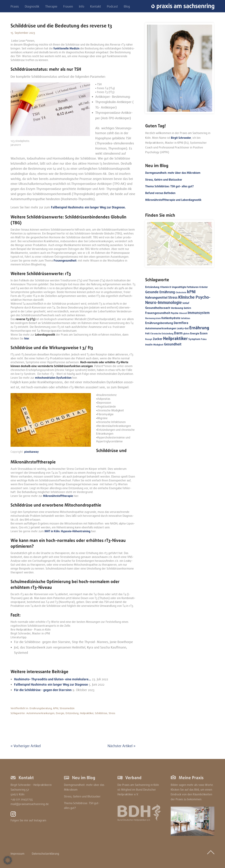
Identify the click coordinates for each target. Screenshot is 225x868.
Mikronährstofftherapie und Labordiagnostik (173, 200)
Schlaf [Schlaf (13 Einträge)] (186, 303)
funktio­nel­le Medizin (66, 49)
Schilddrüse (101, 713)
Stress (112, 713)
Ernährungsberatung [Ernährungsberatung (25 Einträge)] (159, 323)
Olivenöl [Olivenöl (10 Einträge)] (183, 313)
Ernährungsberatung (41, 708)
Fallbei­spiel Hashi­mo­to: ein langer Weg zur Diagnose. (88, 207)
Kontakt (96, 7)
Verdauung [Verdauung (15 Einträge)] (177, 308)
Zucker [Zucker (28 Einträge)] (158, 339)
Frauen (68, 7)
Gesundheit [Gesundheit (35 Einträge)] (173, 344)
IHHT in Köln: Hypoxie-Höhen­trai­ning (67, 531)
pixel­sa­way (31, 452)
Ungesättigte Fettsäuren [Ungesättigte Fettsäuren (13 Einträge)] (185, 287)
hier (27, 339)
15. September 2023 (23, 33)
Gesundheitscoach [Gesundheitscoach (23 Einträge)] (158, 308)
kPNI (56, 708)
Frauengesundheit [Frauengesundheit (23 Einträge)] (158, 313)
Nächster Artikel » (122, 746)
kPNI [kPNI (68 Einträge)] (191, 292)
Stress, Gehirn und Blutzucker (164, 180)
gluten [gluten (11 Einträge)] (186, 334)
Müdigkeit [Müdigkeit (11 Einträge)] (158, 345)
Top (211, 852)
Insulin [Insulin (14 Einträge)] (149, 345)
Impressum (17, 854)
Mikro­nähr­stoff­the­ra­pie (58, 496)
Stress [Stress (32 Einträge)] (173, 298)
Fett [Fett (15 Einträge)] (147, 333)
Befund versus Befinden (160, 193)
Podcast (112, 7)
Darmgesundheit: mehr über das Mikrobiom (173, 173)
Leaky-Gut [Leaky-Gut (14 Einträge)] (183, 328)
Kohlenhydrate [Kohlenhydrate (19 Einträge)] (171, 318)
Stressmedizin (67, 708)
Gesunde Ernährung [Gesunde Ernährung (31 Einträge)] (160, 292)
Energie (60, 713)
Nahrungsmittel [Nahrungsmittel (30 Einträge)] (156, 298)
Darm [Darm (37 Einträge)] (178, 333)
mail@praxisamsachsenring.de (30, 804)
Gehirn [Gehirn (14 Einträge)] (187, 308)
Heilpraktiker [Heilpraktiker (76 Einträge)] (175, 338)
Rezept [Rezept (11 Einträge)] (149, 339)
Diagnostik (32, 7)
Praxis (15, 7)
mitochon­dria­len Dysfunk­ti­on (53, 378)
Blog (127, 7)
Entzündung (72, 713)
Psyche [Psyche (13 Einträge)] (175, 313)
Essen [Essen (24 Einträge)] (204, 333)
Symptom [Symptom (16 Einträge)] (194, 339)
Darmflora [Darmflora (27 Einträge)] (181, 323)
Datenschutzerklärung (45, 854)
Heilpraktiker (87, 713)
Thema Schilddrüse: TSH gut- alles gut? (169, 186)
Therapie (51, 7)
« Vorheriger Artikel (26, 746)
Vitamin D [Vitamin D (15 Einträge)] (166, 287)
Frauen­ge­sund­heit (65, 261)
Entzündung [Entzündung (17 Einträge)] (152, 287)
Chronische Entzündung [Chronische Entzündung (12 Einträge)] (162, 334)
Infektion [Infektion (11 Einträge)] (185, 318)
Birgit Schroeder (181, 138)
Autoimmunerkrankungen (40, 713)
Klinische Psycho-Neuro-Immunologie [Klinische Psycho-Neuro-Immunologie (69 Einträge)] (178, 300)
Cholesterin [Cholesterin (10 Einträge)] (181, 292)
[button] (8, 860)
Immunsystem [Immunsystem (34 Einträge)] (199, 313)
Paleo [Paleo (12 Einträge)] (204, 339)
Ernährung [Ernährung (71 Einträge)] (199, 328)
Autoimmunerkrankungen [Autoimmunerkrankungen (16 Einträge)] (161, 328)
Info (82, 7)
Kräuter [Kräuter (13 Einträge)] (204, 287)
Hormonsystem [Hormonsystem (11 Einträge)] (153, 318)
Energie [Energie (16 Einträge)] (195, 333)
